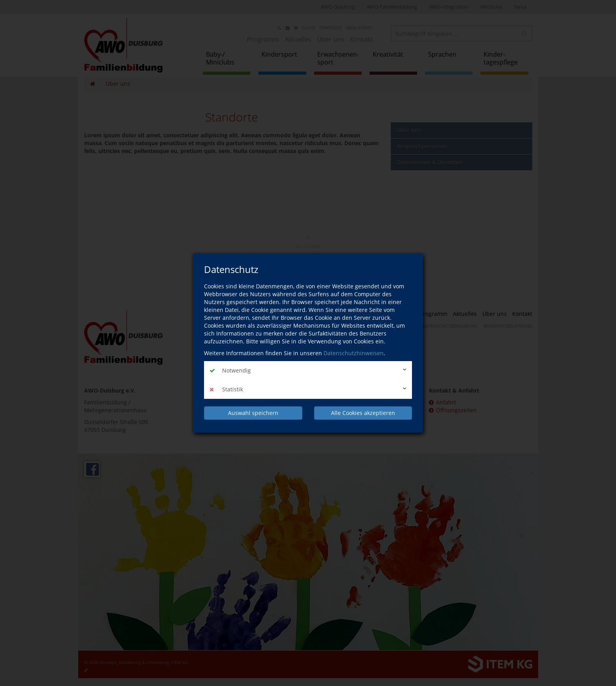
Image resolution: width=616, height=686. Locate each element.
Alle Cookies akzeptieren (363, 413)
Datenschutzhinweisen (354, 353)
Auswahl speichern (253, 413)
